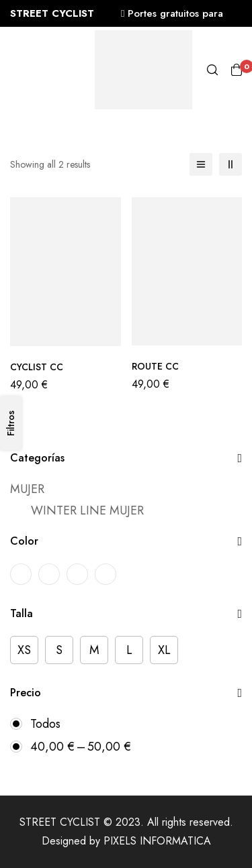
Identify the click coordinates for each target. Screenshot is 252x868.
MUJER (27, 489)
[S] (59, 650)
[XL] (164, 650)
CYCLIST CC (37, 367)
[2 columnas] (230, 164)
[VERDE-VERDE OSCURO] (106, 574)
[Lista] (201, 164)
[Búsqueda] (212, 70)
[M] (94, 650)
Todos (45, 724)
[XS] (24, 650)
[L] (129, 650)
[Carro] (237, 70)
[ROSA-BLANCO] (77, 574)
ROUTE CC (155, 366)
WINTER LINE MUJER (87, 510)
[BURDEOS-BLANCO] (21, 574)
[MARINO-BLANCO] (49, 574)
